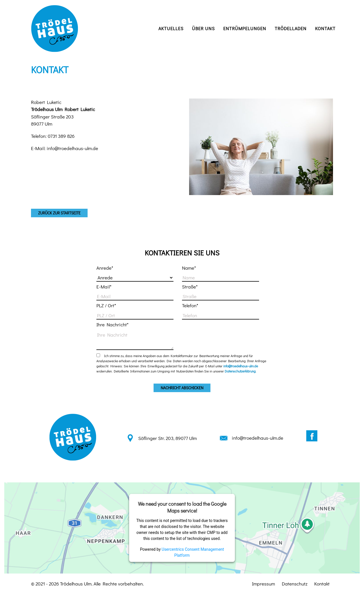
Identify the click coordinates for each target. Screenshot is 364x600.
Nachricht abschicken (182, 388)
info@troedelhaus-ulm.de (72, 148)
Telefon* (190, 305)
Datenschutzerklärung (240, 371)
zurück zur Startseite (59, 213)
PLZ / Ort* (106, 305)
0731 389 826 (61, 136)
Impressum (263, 584)
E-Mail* (104, 287)
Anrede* (105, 268)
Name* (189, 268)
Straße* (190, 287)
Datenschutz (295, 584)
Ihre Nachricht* (112, 324)
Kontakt (322, 584)
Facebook (312, 436)
